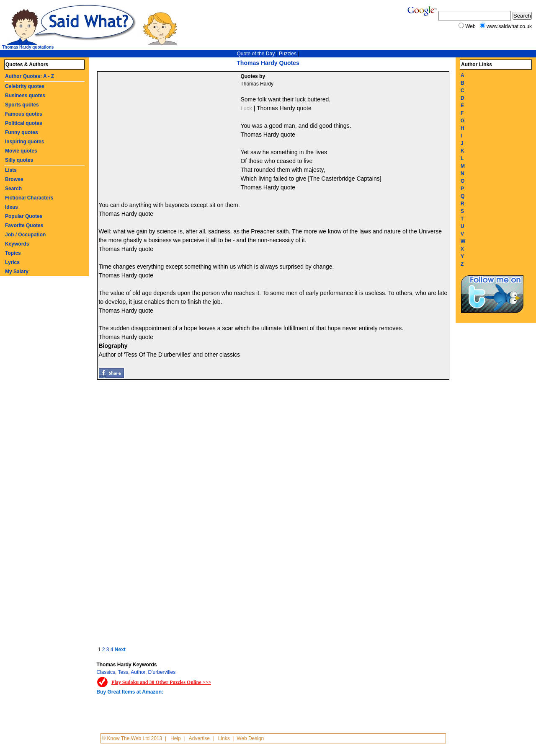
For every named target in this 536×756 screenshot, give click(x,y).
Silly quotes (19, 160)
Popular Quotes (24, 216)
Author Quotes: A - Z (30, 76)
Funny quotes (22, 132)
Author (138, 672)
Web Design (250, 738)
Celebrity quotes (25, 86)
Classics (106, 672)
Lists (11, 170)
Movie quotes (21, 151)
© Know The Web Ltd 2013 (132, 738)
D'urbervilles (162, 672)
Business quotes (25, 96)
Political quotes (24, 123)
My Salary (17, 272)
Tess (123, 672)
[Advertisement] (170, 135)
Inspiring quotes (24, 142)
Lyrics (12, 262)
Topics (13, 253)
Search (13, 189)
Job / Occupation (25, 235)
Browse (14, 179)
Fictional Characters (29, 198)
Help (176, 738)
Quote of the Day (256, 54)
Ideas (12, 207)
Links (224, 738)
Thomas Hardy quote (284, 108)
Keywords (17, 244)
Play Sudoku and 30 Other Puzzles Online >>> (161, 682)
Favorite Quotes (24, 225)
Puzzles (288, 54)
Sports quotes (22, 105)
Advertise (199, 738)
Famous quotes (24, 114)
